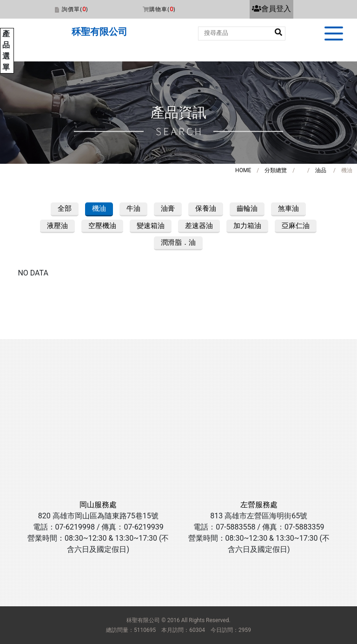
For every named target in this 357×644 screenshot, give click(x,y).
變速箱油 (151, 226)
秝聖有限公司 (99, 32)
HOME (243, 170)
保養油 (206, 208)
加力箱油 (247, 226)
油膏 (168, 208)
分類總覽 (276, 170)
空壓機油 (102, 226)
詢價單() (75, 9)
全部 (65, 208)
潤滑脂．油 (178, 242)
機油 (99, 208)
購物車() (162, 9)
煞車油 (288, 208)
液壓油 (57, 226)
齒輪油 (247, 208)
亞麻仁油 (296, 226)
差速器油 (199, 226)
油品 (321, 170)
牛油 (133, 208)
